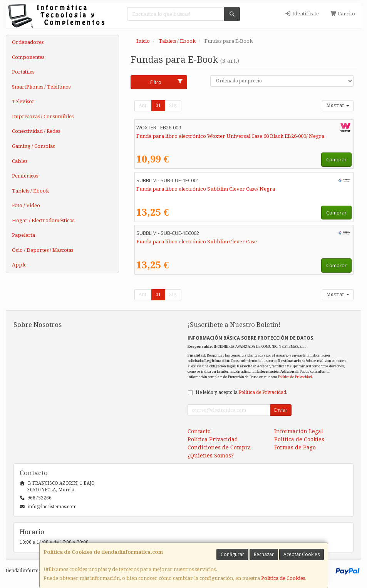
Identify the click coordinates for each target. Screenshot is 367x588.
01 (158, 106)
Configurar (232, 554)
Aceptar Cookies (302, 554)
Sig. (173, 106)
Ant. (143, 106)
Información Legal (299, 431)
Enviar (281, 410)
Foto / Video (26, 205)
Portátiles (23, 72)
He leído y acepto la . (241, 392)
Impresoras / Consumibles (43, 116)
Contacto (199, 431)
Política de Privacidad (295, 377)
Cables (20, 161)
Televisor (23, 101)
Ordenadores (28, 42)
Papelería (23, 235)
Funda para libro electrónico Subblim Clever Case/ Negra (206, 189)
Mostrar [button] (338, 106)
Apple (19, 265)
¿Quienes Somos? (211, 456)
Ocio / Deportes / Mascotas (43, 250)
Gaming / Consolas (33, 146)
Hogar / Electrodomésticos (43, 220)
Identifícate (302, 14)
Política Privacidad (213, 439)
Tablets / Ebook (30, 191)
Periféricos (25, 176)
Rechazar (264, 554)
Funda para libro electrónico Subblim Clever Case (197, 242)
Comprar (336, 159)
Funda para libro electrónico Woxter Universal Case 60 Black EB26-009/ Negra (230, 136)
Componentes (28, 57)
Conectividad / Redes (36, 131)
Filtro (167, 82)
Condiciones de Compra (219, 447)
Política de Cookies (283, 578)
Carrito (343, 14)
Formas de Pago (295, 447)
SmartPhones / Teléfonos (41, 87)
